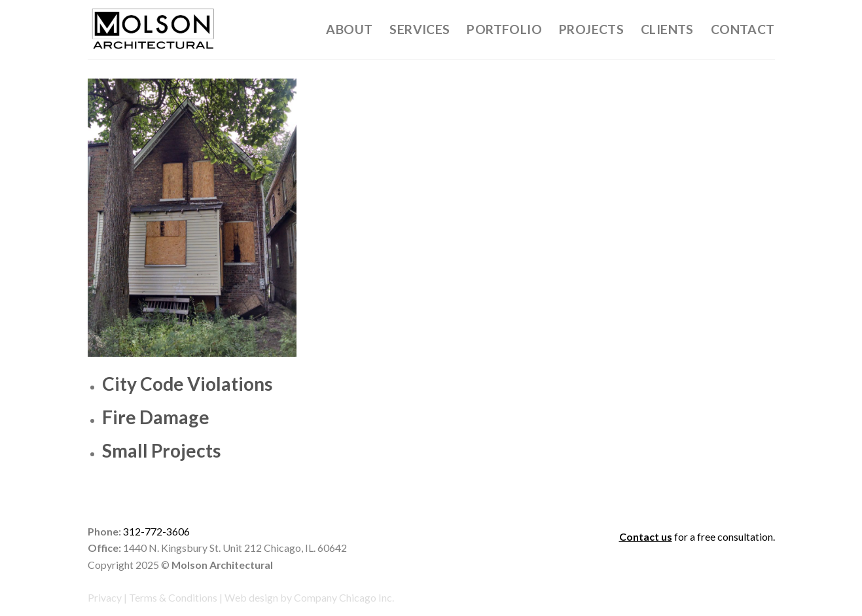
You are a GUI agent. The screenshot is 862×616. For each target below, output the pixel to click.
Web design (251, 597)
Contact (743, 29)
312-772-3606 (156, 531)
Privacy (105, 597)
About (349, 29)
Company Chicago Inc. (344, 597)
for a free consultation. (697, 536)
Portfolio (504, 29)
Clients (667, 29)
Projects (591, 29)
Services (420, 29)
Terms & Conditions (173, 597)
